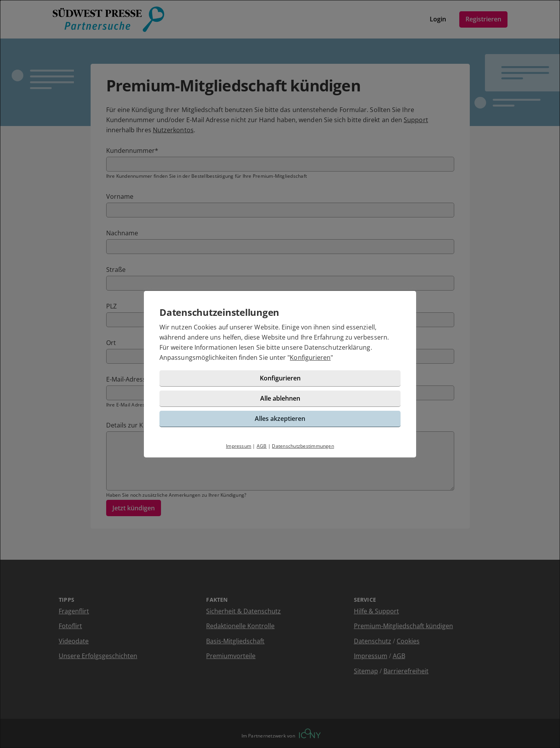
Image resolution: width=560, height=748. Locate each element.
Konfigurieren (310, 357)
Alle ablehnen (280, 398)
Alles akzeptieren (280, 419)
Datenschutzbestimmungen (303, 446)
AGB (262, 446)
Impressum (239, 446)
